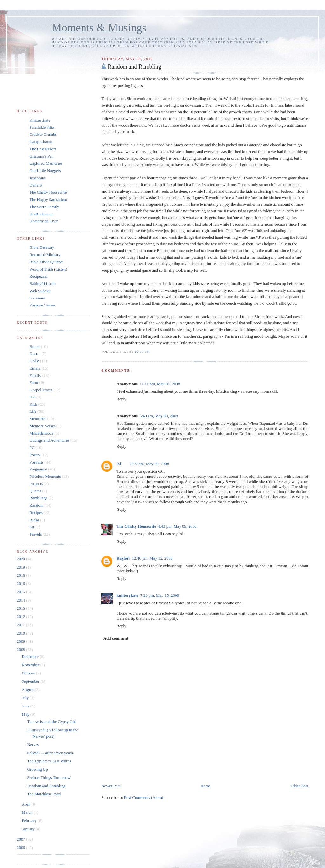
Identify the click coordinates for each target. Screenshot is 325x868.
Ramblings (38, 498)
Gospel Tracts (41, 390)
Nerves (33, 744)
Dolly (34, 361)
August (28, 690)
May (26, 714)
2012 (21, 617)
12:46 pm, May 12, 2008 (152, 558)
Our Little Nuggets (45, 171)
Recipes (36, 513)
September (31, 681)
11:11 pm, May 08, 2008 (160, 384)
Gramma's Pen (42, 156)
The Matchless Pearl (44, 794)
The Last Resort (43, 149)
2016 (21, 584)
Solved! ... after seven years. (50, 753)
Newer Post (111, 786)
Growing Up (37, 769)
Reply (121, 399)
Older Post (299, 786)
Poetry (35, 455)
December (31, 657)
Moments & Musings (99, 28)
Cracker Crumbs (43, 134)
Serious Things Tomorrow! (49, 777)
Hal (33, 397)
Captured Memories (46, 163)
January (29, 829)
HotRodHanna (41, 214)
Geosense (37, 298)
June (26, 706)
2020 (21, 559)
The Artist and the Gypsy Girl (52, 722)
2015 (21, 592)
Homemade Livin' (44, 221)
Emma (35, 368)
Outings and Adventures (50, 440)
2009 (21, 641)
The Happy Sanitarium (48, 199)
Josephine (38, 178)
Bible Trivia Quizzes (47, 262)
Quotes (35, 491)
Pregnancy (38, 469)
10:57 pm (142, 352)
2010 (21, 633)
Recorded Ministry (45, 255)
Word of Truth (42, 269)
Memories (38, 419)
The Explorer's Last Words (49, 761)
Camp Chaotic (41, 142)
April (27, 804)
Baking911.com (43, 283)
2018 (21, 575)
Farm (34, 382)
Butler (35, 347)
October (29, 673)
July (26, 698)
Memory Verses (43, 426)
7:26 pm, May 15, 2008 (160, 595)
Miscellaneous (41, 433)
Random (36, 505)
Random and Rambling (134, 67)
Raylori (123, 558)
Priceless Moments (45, 476)
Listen (61, 269)
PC (32, 447)
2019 (21, 567)
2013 (21, 608)
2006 (21, 848)
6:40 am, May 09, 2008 (159, 416)
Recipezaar (39, 276)
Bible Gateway (42, 247)
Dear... (35, 354)
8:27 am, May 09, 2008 (150, 464)
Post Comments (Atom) (144, 797)
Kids (33, 404)
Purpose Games (42, 305)
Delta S (36, 185)
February (30, 821)
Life (33, 411)
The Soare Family (44, 207)
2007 (21, 839)
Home (206, 786)
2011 (21, 625)
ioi (119, 464)
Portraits (36, 462)
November (31, 665)
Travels (36, 534)
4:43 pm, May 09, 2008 (177, 526)
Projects (36, 484)
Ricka (34, 520)
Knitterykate (40, 120)
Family (35, 375)
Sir (32, 527)
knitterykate (127, 595)
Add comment (116, 638)
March (28, 812)
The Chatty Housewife (136, 526)
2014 (21, 600)
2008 (21, 650)
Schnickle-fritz (42, 127)
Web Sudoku (40, 291)
